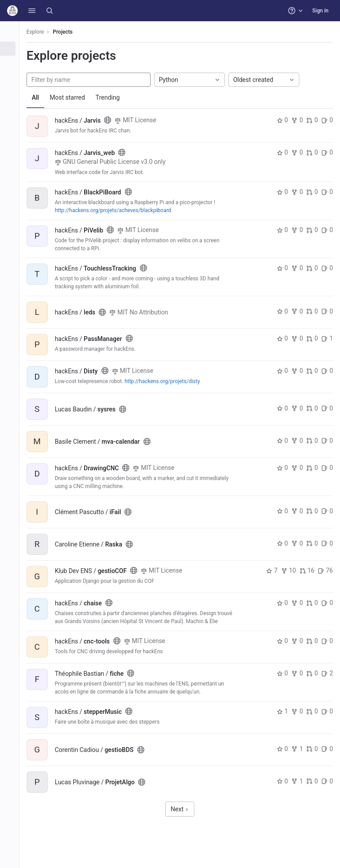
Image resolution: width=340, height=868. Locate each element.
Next (182, 809)
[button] (32, 11)
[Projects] (12, 49)
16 (307, 570)
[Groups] (12, 63)
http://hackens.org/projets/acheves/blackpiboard (118, 210)
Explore (41, 32)
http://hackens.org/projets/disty (168, 381)
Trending (113, 97)
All (41, 97)
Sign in (320, 11)
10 (289, 570)
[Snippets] (12, 93)
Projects (68, 32)
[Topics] (12, 78)
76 (325, 570)
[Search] (50, 11)
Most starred (73, 97)
